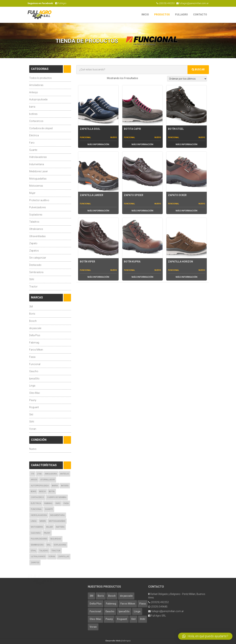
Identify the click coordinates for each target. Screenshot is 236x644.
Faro (32, 143)
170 (32, 474)
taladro (44, 551)
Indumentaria (37, 164)
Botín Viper (87, 262)
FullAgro (61, 3)
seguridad (56, 539)
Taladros (34, 222)
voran (52, 557)
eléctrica (36, 503)
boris (33, 492)
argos (34, 480)
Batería (65, 486)
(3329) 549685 (158, 607)
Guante (33, 150)
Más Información (98, 144)
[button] (205, 636)
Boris (32, 314)
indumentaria (57, 515)
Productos (162, 15)
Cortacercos (36, 121)
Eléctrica (34, 135)
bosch (42, 492)
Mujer (32, 193)
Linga (32, 386)
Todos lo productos (40, 78)
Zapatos (34, 251)
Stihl (32, 279)
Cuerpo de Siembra (57, 497)
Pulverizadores (38, 207)
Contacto (200, 15)
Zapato (33, 243)
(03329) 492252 (166, 3)
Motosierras (36, 186)
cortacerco (37, 497)
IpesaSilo (34, 379)
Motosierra (37, 527)
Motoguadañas (38, 179)
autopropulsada (40, 486)
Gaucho (34, 371)
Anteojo (34, 92)
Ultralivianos (36, 229)
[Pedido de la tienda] (187, 79)
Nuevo (33, 449)
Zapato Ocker (177, 195)
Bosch (33, 321)
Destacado (35, 265)
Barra (55, 486)
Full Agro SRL (157, 616)
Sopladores (36, 215)
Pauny (33, 400)
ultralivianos (38, 557)
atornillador (48, 480)
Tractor (33, 287)
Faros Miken (36, 350)
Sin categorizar (38, 258)
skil (49, 545)
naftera (60, 527)
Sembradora (36, 272)
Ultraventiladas (37, 236)
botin (52, 492)
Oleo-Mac (35, 393)
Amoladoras (36, 85)
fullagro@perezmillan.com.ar (193, 3)
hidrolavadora (39, 515)
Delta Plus (35, 335)
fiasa (66, 503)
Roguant (34, 407)
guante (49, 509)
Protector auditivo (39, 200)
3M (31, 307)
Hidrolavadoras (38, 157)
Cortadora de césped (41, 128)
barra (32, 107)
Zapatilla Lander (92, 195)
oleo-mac (36, 533)
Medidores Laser (39, 171)
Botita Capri (132, 129)
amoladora (51, 474)
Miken (43, 521)
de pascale (35, 328)
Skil (31, 415)
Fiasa (32, 357)
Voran (33, 429)
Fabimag (34, 343)
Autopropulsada (38, 99)
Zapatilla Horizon (180, 262)
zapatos (35, 563)
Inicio (145, 15)
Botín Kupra (132, 262)
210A (39, 474)
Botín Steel (176, 129)
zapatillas (64, 557)
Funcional (35, 364)
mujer (49, 527)
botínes (33, 114)
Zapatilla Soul (90, 129)
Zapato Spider (134, 195)
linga (34, 521)
